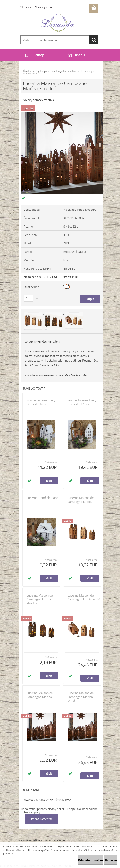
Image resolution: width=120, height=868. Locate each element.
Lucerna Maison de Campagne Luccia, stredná (40, 599)
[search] (94, 40)
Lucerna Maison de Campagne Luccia (81, 500)
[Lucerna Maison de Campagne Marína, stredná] (62, 114)
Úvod (26, 71)
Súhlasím (111, 860)
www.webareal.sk (55, 840)
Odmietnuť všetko (90, 860)
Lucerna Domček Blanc (42, 498)
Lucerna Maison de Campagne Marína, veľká (81, 697)
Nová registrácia (44, 7)
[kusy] (29, 298)
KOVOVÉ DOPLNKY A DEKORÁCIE (41, 375)
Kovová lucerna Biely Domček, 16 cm (41, 402)
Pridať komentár (42, 819)
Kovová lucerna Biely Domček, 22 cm (82, 402)
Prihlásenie (25, 7)
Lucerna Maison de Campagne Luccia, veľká (84, 597)
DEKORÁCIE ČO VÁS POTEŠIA (73, 375)
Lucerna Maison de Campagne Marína (40, 695)
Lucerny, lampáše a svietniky (46, 71)
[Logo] (58, 23)
